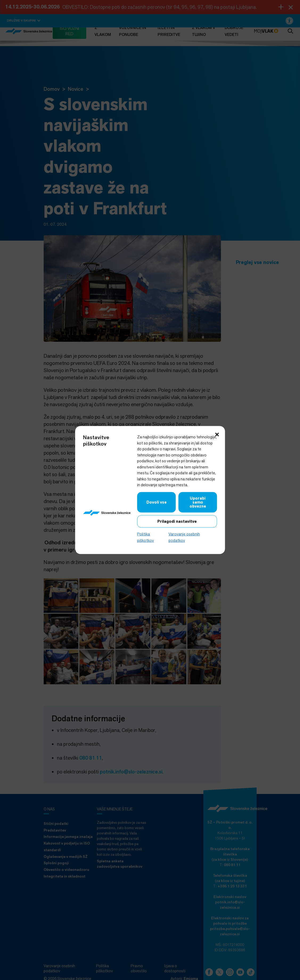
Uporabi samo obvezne (198, 502)
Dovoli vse (157, 502)
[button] (217, 434)
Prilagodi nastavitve (177, 521)
